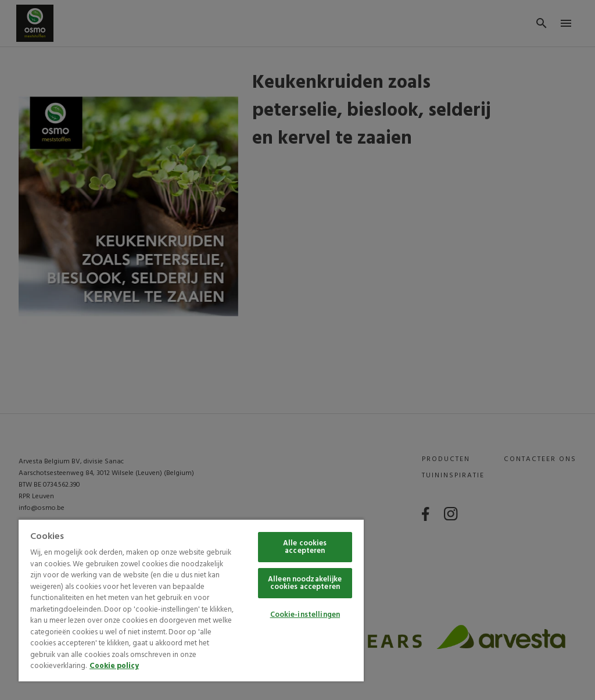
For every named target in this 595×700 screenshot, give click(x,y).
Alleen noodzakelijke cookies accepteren (305, 583)
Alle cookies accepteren (305, 547)
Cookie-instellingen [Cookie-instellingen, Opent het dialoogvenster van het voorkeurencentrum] (305, 615)
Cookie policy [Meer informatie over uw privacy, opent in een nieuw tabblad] (114, 666)
